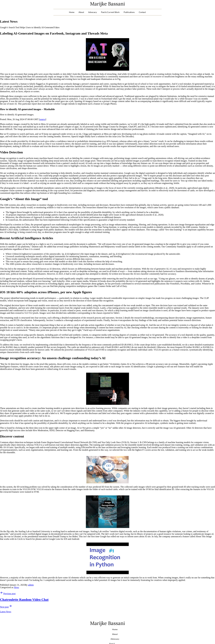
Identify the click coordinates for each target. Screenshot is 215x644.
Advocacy (93, 12)
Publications (129, 12)
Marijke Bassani (107, 4)
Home (72, 12)
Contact (142, 12)
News (16, 587)
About (81, 12)
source (43, 119)
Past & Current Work (110, 12)
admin (31, 585)
